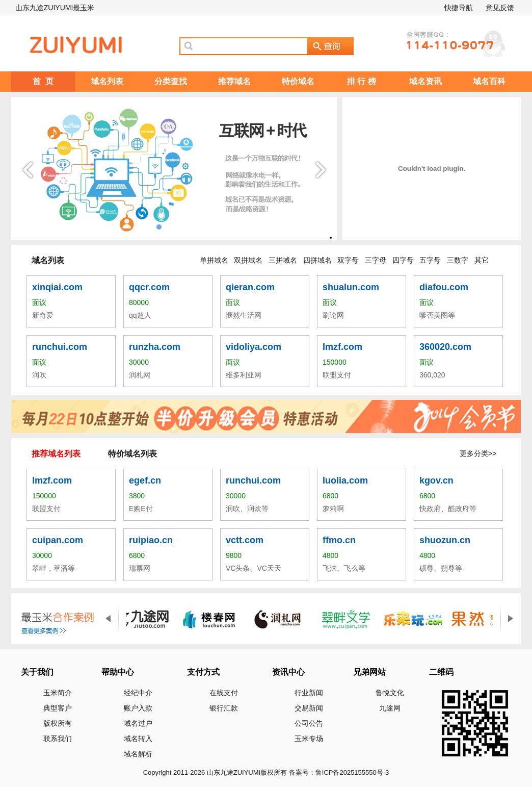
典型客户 (58, 708)
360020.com (445, 347)
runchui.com (60, 347)
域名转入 (138, 739)
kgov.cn (436, 480)
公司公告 (309, 723)
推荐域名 (234, 81)
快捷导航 (459, 8)
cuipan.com (58, 540)
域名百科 (489, 81)
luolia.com (345, 480)
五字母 (430, 260)
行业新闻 (309, 693)
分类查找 (171, 81)
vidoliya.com (254, 347)
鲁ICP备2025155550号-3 (352, 772)
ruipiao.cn (151, 540)
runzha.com (155, 347)
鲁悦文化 (390, 693)
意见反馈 (500, 8)
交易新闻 (309, 708)
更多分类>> (478, 453)
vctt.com (245, 540)
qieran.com (250, 287)
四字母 (403, 260)
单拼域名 (214, 260)
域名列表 (107, 81)
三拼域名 (283, 260)
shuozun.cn (445, 540)
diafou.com (444, 287)
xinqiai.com (57, 287)
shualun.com (351, 287)
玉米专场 (309, 739)
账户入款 (138, 708)
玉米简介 (58, 693)
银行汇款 (224, 708)
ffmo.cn (339, 540)
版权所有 (58, 723)
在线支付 (224, 693)
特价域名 (298, 81)
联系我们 (58, 739)
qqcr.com (149, 287)
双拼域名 (248, 260)
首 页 (43, 81)
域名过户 (138, 723)
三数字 (458, 260)
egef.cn (145, 480)
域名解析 (138, 754)
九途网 (390, 708)
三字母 (376, 260)
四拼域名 (317, 260)
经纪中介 (138, 693)
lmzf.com (342, 347)
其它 (482, 260)
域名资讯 (425, 81)
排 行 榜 (362, 81)
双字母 (348, 260)
